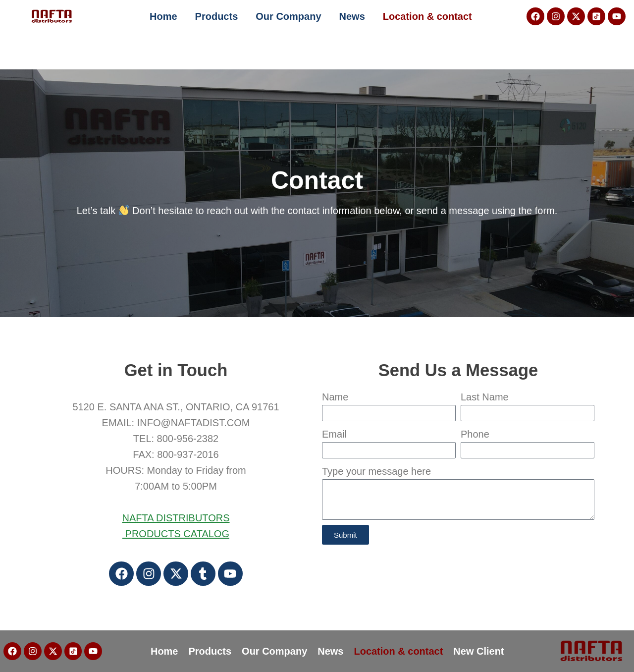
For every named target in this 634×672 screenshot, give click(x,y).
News (352, 16)
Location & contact (427, 16)
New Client (479, 651)
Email (334, 434)
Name (335, 397)
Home (163, 16)
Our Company (288, 16)
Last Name (485, 397)
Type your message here (376, 471)
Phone (475, 434)
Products (217, 16)
